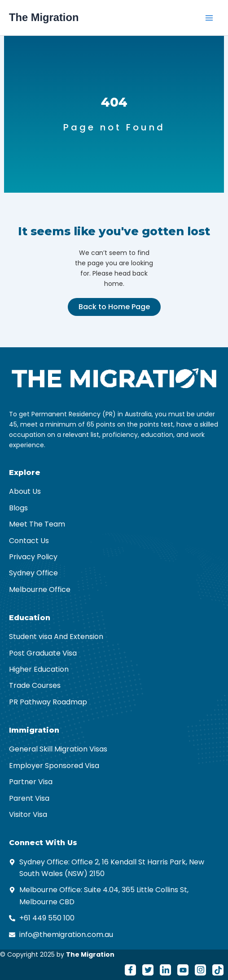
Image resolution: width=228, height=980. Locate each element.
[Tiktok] (218, 970)
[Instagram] (200, 970)
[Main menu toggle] (209, 18)
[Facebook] (130, 970)
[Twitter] (148, 970)
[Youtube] (183, 970)
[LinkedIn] (165, 970)
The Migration (44, 17)
